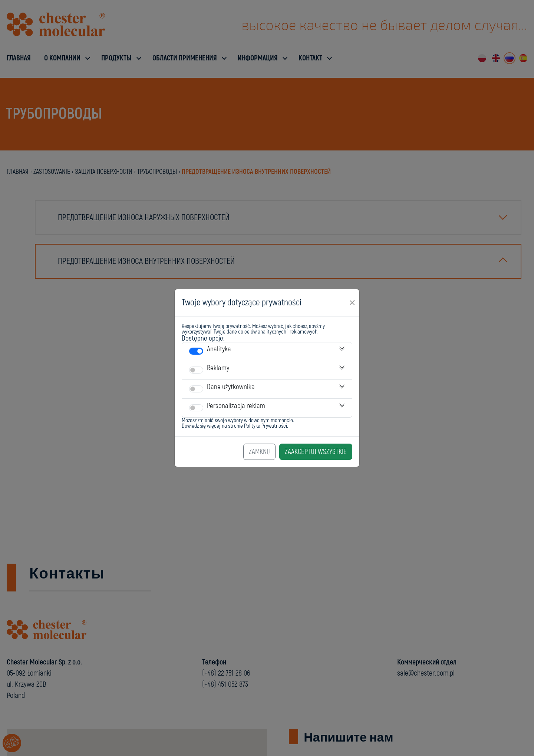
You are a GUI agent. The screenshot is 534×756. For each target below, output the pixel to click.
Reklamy (218, 368)
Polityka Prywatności (266, 426)
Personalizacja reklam (236, 406)
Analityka (219, 349)
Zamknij (259, 452)
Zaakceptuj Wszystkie (316, 452)
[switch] (196, 351)
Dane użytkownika (231, 387)
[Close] (352, 302)
